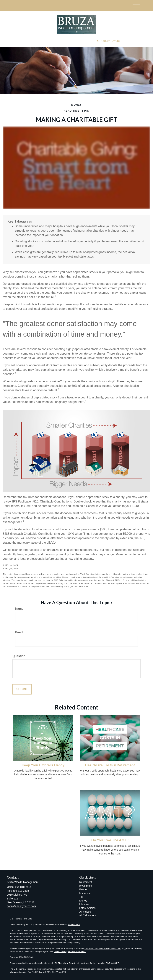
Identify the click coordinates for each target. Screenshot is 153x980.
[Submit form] (22, 689)
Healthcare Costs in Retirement (110, 765)
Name (19, 609)
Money (83, 901)
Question (19, 656)
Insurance (85, 893)
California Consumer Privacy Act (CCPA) (103, 948)
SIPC (117, 963)
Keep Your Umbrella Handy (43, 765)
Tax (81, 897)
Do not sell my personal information (70, 951)
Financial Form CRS (23, 919)
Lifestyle (84, 904)
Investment (86, 886)
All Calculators (88, 915)
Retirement (86, 882)
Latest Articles (87, 908)
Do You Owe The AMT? (110, 840)
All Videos (85, 912)
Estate (83, 889)
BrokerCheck (74, 924)
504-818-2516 (109, 41)
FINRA (109, 963)
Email (19, 632)
